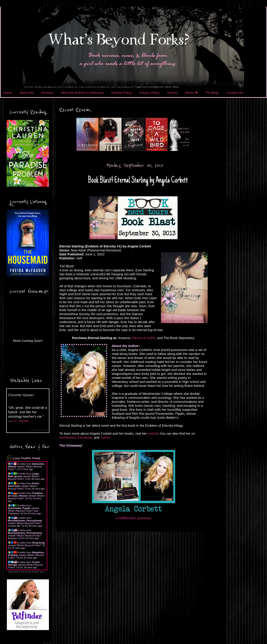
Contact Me (235, 93)
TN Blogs (212, 93)
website (153, 433)
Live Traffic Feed (27, 458)
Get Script (26, 572)
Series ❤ (192, 93)
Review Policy (121, 93)
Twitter (105, 437)
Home (8, 93)
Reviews (47, 93)
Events (172, 93)
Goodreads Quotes (38, 430)
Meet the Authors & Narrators (82, 93)
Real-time (14, 572)
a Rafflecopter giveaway (133, 518)
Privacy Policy (150, 93)
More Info (39, 572)
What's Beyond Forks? (23, 478)
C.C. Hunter (20, 421)
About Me (27, 93)
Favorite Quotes (21, 395)
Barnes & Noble (144, 338)
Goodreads (68, 437)
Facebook (85, 437)
